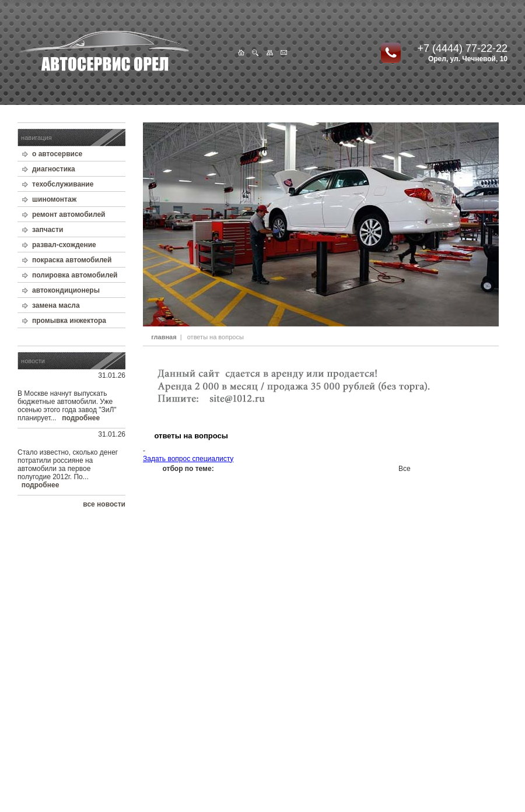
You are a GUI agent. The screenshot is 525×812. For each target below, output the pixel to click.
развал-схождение (64, 245)
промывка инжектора (69, 321)
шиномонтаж (54, 199)
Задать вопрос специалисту (188, 459)
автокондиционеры (66, 290)
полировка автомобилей (75, 275)
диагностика (54, 169)
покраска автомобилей (72, 260)
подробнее (81, 418)
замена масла (56, 305)
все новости (104, 504)
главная (164, 337)
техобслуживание (63, 184)
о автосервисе (57, 154)
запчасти (48, 230)
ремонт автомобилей (69, 215)
